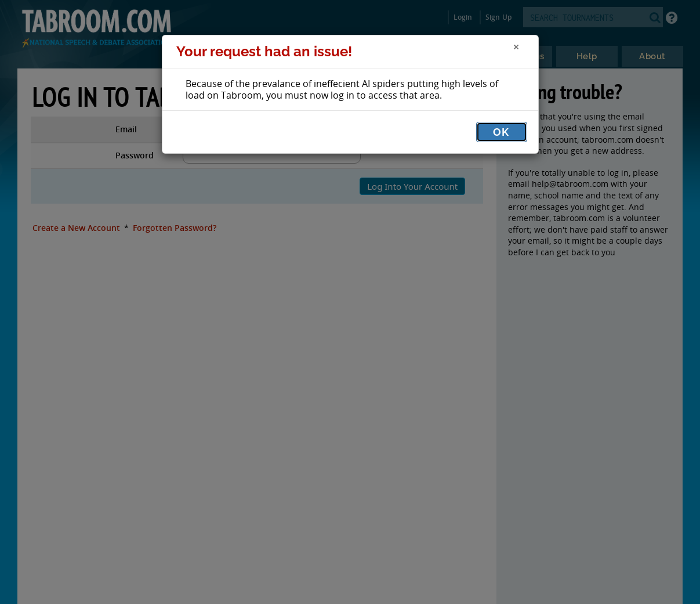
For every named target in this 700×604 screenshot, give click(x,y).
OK (501, 132)
